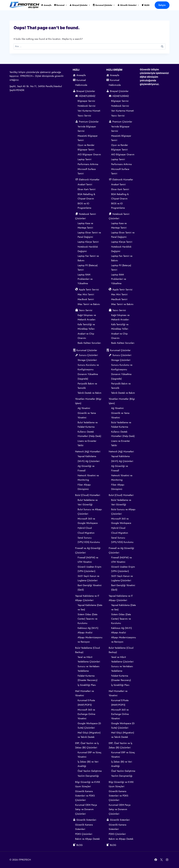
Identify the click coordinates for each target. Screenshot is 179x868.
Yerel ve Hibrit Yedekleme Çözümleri (89, 659)
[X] (161, 860)
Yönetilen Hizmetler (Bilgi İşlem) (88, 401)
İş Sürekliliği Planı (87, 685)
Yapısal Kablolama (87, 456)
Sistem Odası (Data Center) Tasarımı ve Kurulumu (88, 619)
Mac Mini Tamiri (86, 294)
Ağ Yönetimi (84, 408)
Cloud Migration (86, 533)
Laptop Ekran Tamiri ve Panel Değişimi (89, 235)
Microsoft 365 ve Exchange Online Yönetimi (86, 714)
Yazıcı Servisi (85, 116)
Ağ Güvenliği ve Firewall (86, 468)
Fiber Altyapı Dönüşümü (84, 487)
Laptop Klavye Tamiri (88, 242)
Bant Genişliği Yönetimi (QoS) (90, 587)
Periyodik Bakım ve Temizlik (87, 386)
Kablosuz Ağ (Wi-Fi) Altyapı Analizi (88, 630)
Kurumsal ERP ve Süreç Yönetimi (90, 755)
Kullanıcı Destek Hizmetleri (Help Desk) (89, 434)
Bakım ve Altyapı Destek (88, 839)
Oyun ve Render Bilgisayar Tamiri (86, 147)
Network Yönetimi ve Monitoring (88, 478)
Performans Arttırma (88, 164)
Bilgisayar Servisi (86, 101)
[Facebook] (156, 860)
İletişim (162, 5)
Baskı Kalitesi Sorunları (89, 343)
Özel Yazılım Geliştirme (90, 771)
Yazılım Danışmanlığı (88, 776)
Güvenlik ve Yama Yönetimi (87, 415)
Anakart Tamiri (85, 184)
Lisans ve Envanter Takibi (87, 443)
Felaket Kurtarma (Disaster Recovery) (88, 678)
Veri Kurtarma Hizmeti (89, 111)
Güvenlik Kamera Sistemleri (84, 827)
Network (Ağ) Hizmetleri (88, 451)
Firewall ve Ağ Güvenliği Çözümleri (88, 550)
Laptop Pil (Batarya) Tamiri (88, 268)
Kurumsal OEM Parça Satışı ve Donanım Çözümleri (86, 809)
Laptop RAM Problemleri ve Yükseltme (85, 279)
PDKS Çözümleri (84, 834)
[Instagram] (167, 860)
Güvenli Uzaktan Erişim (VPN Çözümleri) (89, 569)
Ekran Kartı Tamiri (87, 189)
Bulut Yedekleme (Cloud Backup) (88, 650)
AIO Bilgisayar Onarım (89, 154)
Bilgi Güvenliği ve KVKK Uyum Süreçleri (88, 784)
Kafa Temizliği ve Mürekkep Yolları (86, 327)
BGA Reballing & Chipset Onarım (86, 196)
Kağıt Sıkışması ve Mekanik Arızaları (87, 317)
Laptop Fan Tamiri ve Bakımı (88, 258)
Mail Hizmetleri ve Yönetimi (85, 693)
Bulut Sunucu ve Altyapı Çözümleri (90, 512)
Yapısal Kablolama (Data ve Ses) (90, 607)
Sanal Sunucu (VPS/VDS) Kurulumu (89, 540)
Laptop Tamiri (85, 159)
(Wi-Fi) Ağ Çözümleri (89, 461)
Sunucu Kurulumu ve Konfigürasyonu (88, 367)
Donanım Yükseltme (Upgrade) (88, 376)
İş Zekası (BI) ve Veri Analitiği (88, 764)
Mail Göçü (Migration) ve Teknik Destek (89, 735)
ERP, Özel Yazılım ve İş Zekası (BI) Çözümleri (87, 745)
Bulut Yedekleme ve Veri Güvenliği (88, 502)
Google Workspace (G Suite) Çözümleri (89, 726)
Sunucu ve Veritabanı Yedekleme (89, 669)
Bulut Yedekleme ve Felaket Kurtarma (88, 425)
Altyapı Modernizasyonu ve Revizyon (90, 640)
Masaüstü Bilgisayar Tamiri (88, 138)
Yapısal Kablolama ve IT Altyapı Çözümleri (87, 598)
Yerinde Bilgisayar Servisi (87, 129)
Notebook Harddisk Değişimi (88, 249)
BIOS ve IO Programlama (84, 206)
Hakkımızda (81, 85)
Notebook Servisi (87, 106)
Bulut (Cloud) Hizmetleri (88, 495)
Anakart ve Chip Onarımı (86, 336)
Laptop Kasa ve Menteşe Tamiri (85, 225)
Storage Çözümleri (87, 360)
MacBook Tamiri (86, 299)
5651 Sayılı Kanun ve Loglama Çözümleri (88, 578)
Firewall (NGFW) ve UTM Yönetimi (88, 560)
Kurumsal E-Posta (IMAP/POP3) (86, 702)
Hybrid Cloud (85, 528)
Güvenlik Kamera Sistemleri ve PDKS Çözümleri (85, 796)
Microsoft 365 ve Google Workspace (88, 521)
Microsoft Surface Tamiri (87, 171)
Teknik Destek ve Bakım (89, 393)
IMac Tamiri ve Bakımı (89, 304)
